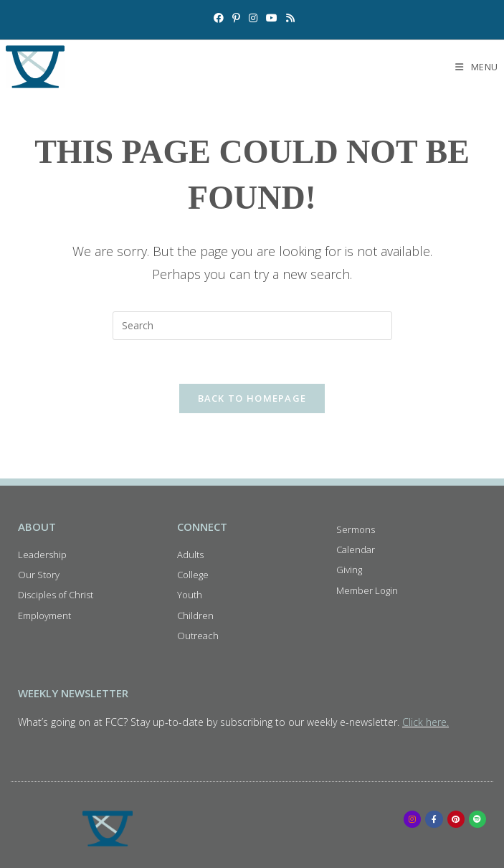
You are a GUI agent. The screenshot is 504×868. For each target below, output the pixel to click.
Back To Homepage (252, 398)
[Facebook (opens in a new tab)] (219, 18)
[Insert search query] (252, 326)
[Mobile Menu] (477, 67)
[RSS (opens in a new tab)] (288, 18)
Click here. (425, 722)
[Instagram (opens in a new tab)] (253, 18)
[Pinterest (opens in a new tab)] (236, 18)
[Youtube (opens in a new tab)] (272, 18)
